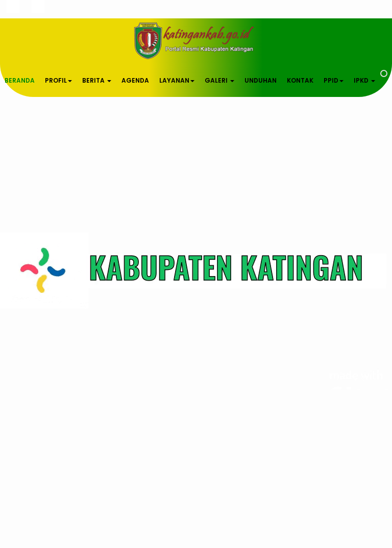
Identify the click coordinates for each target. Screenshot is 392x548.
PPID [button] (334, 80)
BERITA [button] (97, 80)
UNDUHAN (261, 80)
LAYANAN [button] (177, 80)
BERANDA (20, 80)
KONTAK (300, 80)
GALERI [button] (219, 80)
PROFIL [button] (58, 80)
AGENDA (135, 80)
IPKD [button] (364, 80)
